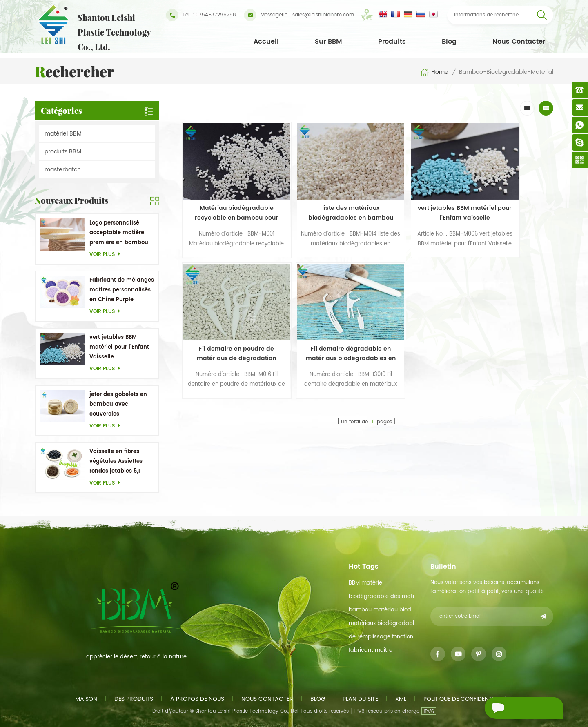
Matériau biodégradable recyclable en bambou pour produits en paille (226, 199)
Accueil (266, 42)
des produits (134, 699)
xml (401, 699)
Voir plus (107, 255)
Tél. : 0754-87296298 (201, 15)
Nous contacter (519, 42)
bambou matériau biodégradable (383, 610)
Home (434, 72)
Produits (392, 42)
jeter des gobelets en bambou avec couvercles (118, 404)
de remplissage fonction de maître (383, 637)
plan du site (360, 699)
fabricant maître (371, 650)
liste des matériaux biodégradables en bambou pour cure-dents (320, 199)
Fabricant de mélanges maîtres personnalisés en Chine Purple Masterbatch (122, 290)
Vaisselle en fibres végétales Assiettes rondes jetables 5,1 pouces (116, 462)
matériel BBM (63, 134)
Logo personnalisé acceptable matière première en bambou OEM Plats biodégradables (119, 233)
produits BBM (63, 152)
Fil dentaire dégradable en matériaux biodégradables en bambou (226, 325)
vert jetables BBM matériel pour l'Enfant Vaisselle (119, 347)
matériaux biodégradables (383, 624)
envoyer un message (510, 709)
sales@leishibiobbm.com (299, 15)
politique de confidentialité (465, 699)
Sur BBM (329, 42)
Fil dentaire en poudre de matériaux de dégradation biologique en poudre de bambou (507, 199)
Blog (449, 42)
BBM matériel (366, 583)
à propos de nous (197, 699)
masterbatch (63, 170)
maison (86, 699)
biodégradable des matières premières (383, 597)
